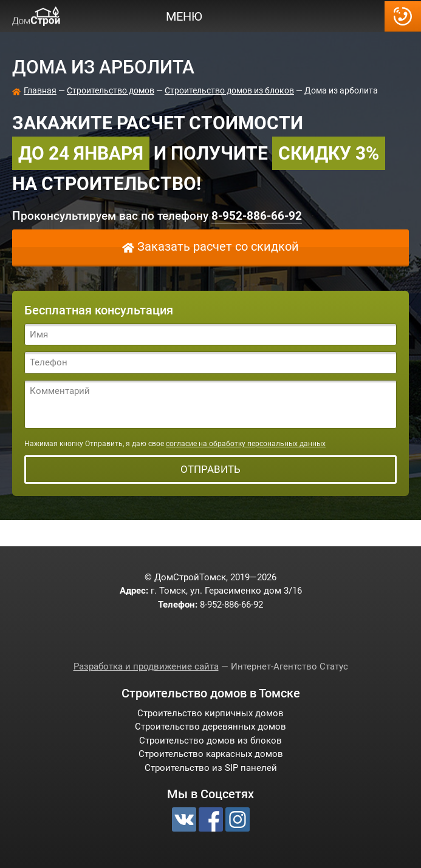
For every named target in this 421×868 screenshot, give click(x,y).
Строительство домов (111, 90)
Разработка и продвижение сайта (146, 666)
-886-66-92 (403, 16)
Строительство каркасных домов (211, 754)
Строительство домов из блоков (229, 90)
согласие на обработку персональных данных (246, 444)
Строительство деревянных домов (211, 727)
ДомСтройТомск (36, 16)
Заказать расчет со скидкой (218, 246)
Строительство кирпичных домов (211, 713)
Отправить (211, 469)
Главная (40, 90)
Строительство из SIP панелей (211, 768)
